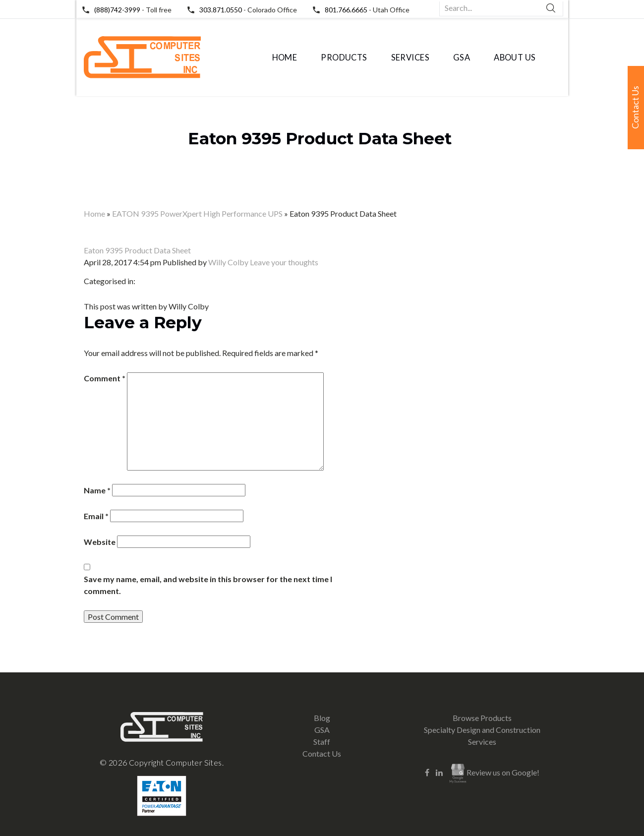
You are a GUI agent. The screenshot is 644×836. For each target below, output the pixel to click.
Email (96, 516)
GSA (462, 58)
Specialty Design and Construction (482, 730)
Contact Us (322, 753)
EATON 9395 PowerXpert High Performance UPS (197, 213)
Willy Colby (228, 262)
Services (410, 58)
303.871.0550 (221, 10)
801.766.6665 (346, 10)
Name (97, 490)
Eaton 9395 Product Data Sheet (320, 138)
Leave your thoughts (284, 262)
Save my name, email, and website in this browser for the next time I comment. (208, 585)
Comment (105, 378)
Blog (322, 718)
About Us (515, 58)
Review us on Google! (494, 774)
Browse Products (482, 718)
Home (285, 58)
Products (344, 58)
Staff (322, 742)
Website (100, 542)
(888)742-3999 (117, 10)
